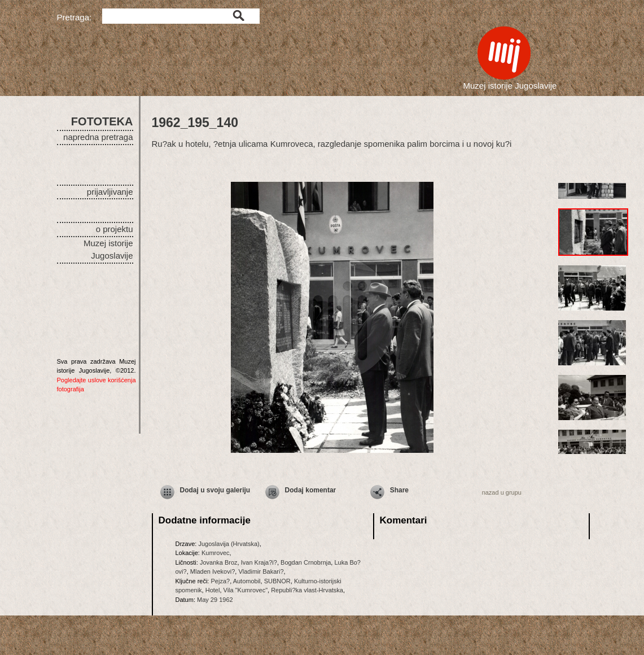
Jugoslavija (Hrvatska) (229, 544)
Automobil (247, 581)
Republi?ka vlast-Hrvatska (307, 590)
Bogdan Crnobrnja (306, 562)
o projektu (115, 229)
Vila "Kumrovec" (246, 590)
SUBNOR (277, 581)
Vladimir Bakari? (261, 571)
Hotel (213, 590)
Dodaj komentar (311, 490)
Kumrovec (216, 553)
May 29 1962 (215, 600)
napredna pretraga (98, 137)
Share (399, 490)
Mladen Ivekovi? (213, 571)
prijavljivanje (110, 192)
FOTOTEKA (102, 121)
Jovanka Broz (219, 562)
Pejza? (220, 581)
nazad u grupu (502, 492)
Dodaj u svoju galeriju (215, 490)
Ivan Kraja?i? (259, 562)
